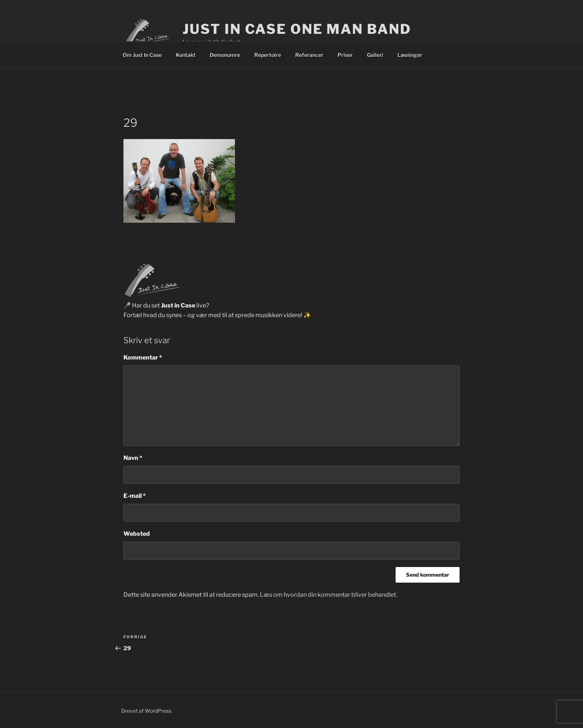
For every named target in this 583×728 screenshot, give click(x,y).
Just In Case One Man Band (297, 29)
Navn (133, 458)
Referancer (309, 55)
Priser (345, 55)
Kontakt (186, 55)
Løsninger (410, 55)
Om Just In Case (142, 55)
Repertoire (268, 55)
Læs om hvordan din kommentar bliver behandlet (328, 595)
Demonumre (225, 55)
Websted (137, 534)
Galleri (375, 55)
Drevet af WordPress (146, 711)
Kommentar (143, 357)
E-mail (135, 496)
